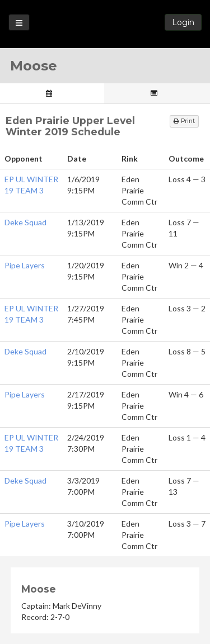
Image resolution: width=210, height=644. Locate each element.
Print (184, 121)
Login (183, 22)
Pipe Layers (25, 265)
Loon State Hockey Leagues (105, 25)
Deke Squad (25, 222)
